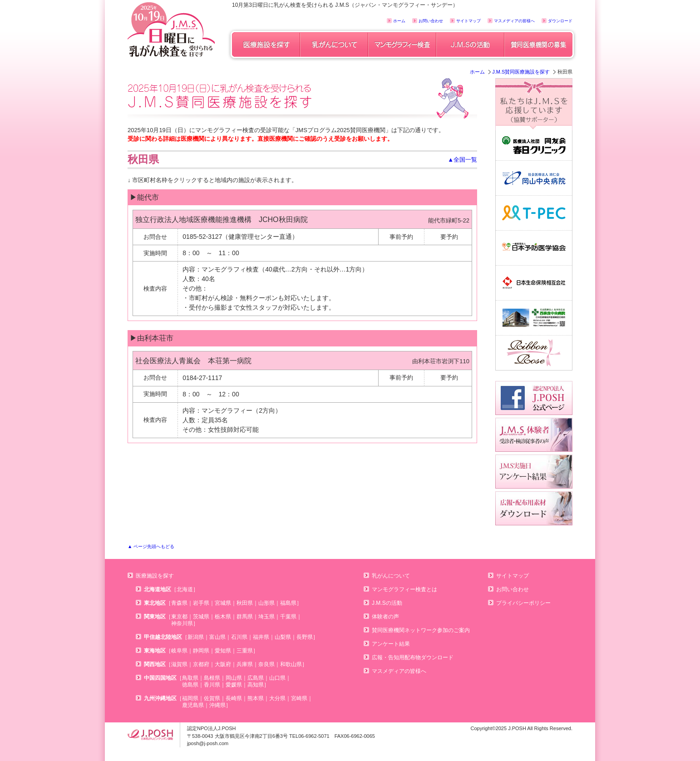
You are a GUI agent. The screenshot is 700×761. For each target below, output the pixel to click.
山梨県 (283, 637)
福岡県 (190, 698)
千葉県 (288, 617)
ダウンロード (560, 21)
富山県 (217, 637)
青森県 (179, 603)
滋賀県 (179, 664)
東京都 (179, 617)
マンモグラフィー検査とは (404, 589)
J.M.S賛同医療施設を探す (521, 72)
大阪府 (223, 664)
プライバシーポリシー (523, 603)
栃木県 (223, 617)
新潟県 (196, 637)
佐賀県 (212, 698)
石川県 (239, 637)
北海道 (185, 589)
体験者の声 (385, 617)
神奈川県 (182, 623)
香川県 (212, 685)
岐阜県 (179, 651)
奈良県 (266, 664)
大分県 (277, 698)
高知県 (256, 685)
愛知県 (223, 651)
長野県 (305, 637)
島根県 (212, 678)
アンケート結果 (391, 644)
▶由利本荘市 (152, 338)
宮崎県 (299, 698)
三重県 (245, 651)
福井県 (261, 637)
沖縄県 (217, 705)
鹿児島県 (193, 705)
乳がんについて (391, 576)
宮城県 (223, 603)
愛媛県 (234, 685)
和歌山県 (291, 664)
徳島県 (190, 685)
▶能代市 (144, 197)
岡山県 (234, 678)
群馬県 (245, 617)
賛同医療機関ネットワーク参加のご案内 (421, 630)
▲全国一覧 (462, 160)
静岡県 (201, 651)
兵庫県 (245, 664)
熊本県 (256, 698)
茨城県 (201, 617)
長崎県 (234, 698)
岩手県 (201, 603)
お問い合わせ (431, 21)
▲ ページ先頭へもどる (151, 546)
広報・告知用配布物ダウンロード (413, 657)
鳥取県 (190, 678)
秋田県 (245, 603)
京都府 (201, 664)
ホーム (399, 21)
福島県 (288, 603)
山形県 (266, 603)
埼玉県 (266, 617)
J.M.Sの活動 (387, 603)
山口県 (277, 678)
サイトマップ (468, 21)
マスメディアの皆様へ (514, 21)
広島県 (256, 678)
